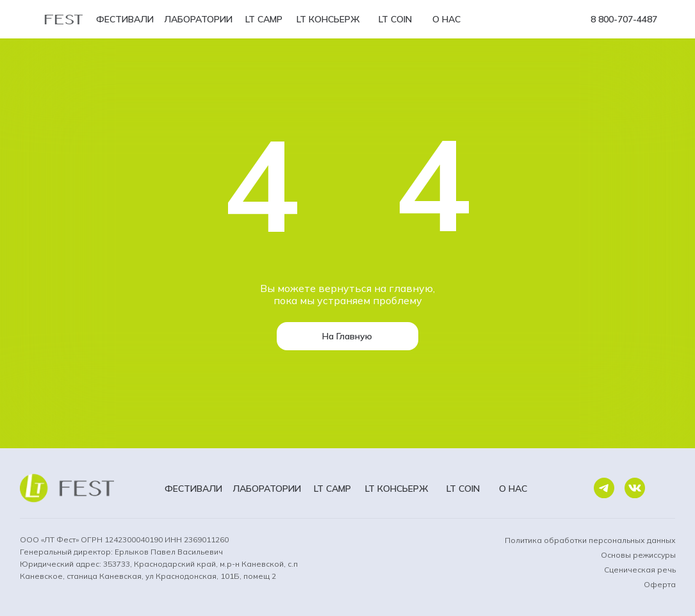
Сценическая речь (640, 570)
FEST (64, 18)
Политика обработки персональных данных (590, 540)
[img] (604, 488)
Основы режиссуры (638, 555)
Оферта (660, 584)
